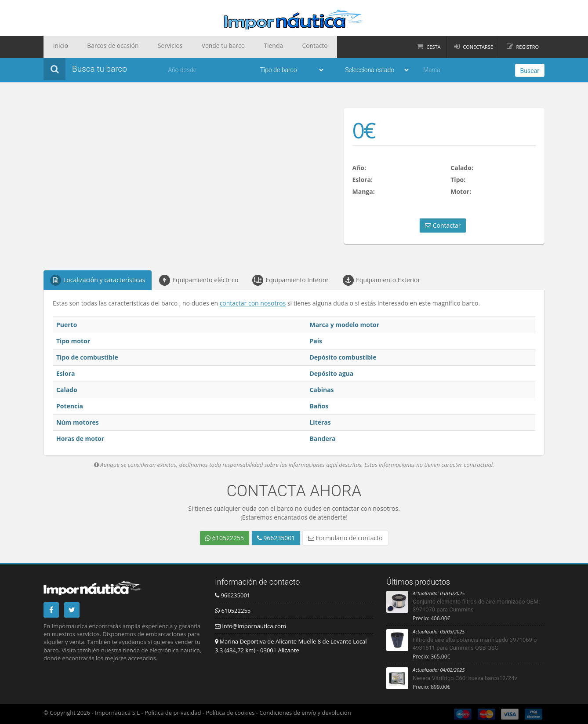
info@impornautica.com (250, 626)
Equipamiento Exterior (381, 280)
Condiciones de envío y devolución (305, 713)
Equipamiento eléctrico (199, 280)
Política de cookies (230, 713)
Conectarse (478, 47)
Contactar (443, 225)
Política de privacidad (173, 713)
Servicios (151, 47)
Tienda (238, 47)
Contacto (272, 47)
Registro (528, 47)
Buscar (530, 71)
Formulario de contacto (345, 538)
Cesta (433, 47)
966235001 (276, 538)
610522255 (225, 538)
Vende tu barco (196, 47)
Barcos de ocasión (102, 47)
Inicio (57, 47)
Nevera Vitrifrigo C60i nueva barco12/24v (465, 678)
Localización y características (98, 280)
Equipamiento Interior (290, 280)
